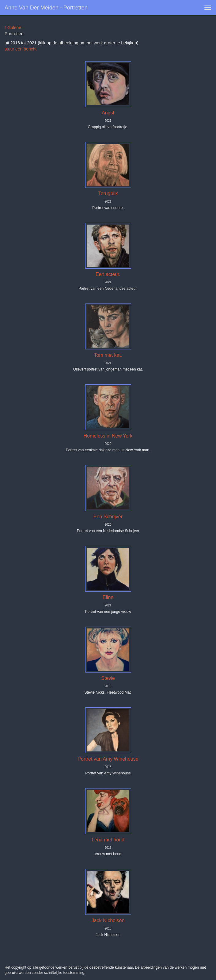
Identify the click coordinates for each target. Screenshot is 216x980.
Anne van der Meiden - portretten (46, 8)
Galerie (13, 28)
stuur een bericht (21, 49)
